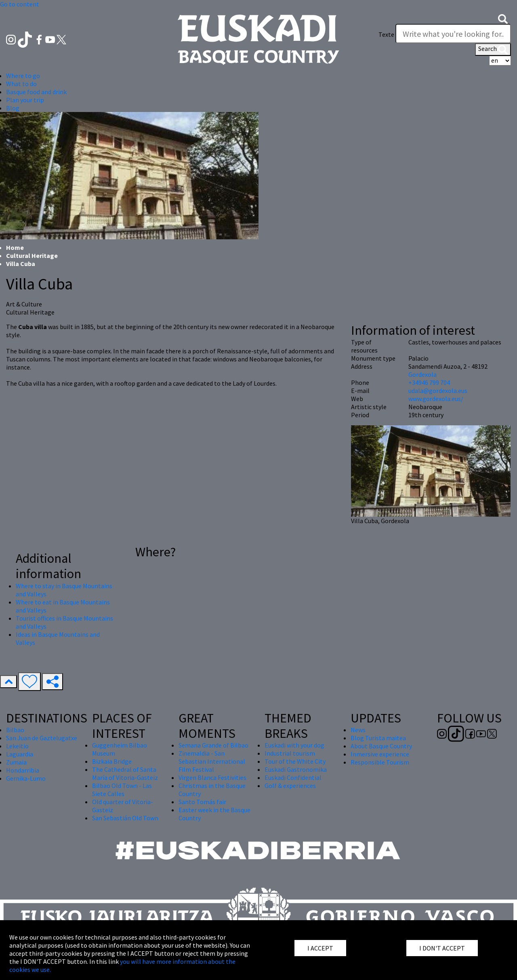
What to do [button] (21, 84)
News (358, 730)
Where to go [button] (23, 76)
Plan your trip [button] (25, 100)
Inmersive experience (380, 754)
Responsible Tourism (380, 762)
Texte (386, 34)
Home (15, 247)
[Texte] (453, 34)
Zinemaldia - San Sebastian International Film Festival (212, 761)
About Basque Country (381, 746)
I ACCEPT (320, 948)
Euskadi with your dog (294, 745)
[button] (503, 18)
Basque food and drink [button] (36, 92)
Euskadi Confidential (293, 777)
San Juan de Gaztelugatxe (42, 738)
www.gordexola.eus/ (436, 399)
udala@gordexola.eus (438, 391)
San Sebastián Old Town (125, 818)
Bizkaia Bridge (112, 761)
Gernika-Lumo (26, 778)
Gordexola (422, 374)
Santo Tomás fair (202, 802)
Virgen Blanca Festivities (212, 777)
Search (493, 49)
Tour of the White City (295, 761)
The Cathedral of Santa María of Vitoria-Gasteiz (125, 773)
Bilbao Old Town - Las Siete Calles (122, 790)
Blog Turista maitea (378, 738)
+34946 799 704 (429, 382)
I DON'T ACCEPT (442, 948)
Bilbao (15, 730)
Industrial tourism (290, 753)
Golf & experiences (290, 786)
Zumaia (16, 762)
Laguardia (20, 754)
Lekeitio (17, 746)
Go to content (20, 4)
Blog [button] (13, 108)
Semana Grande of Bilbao (213, 745)
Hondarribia (23, 770)
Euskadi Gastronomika (296, 769)
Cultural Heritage (32, 256)
